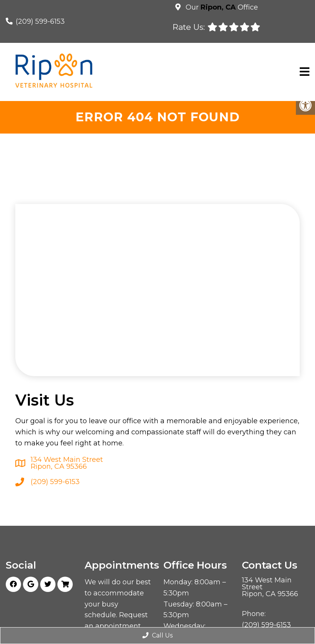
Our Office (221, 7)
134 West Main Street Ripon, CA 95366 (67, 463)
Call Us (157, 635)
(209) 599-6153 (40, 21)
